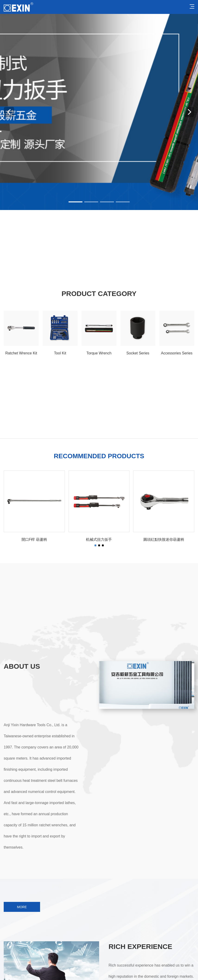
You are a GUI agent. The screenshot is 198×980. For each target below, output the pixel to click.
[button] (75, 202)
